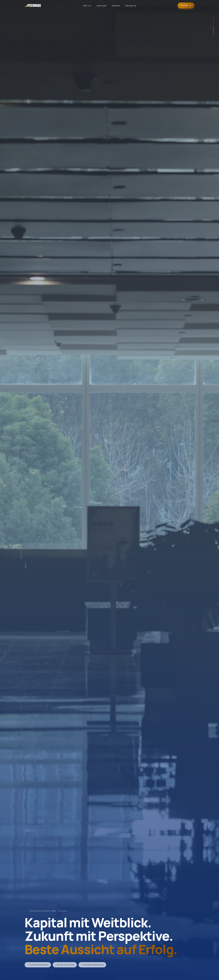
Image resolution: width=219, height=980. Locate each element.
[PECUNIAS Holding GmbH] (33, 6)
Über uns (87, 6)
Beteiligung (131, 6)
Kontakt (186, 5)
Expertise (116, 6)
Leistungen (102, 6)
